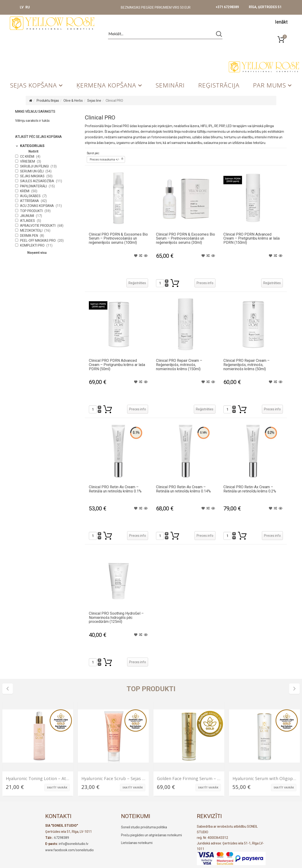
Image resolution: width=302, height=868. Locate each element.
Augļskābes (31, 196)
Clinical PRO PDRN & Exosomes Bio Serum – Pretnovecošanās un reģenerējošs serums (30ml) (186, 238)
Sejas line (94, 101)
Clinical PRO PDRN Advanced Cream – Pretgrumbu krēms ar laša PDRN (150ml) (252, 238)
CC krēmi (28, 157)
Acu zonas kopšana (37, 206)
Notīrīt (33, 151)
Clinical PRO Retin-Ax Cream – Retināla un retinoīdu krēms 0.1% (115, 489)
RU (28, 7)
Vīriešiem (28, 161)
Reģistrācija (219, 85)
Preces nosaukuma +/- (104, 160)
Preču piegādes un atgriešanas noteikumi (151, 835)
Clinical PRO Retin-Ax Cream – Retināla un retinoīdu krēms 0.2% (250, 489)
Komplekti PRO (33, 245)
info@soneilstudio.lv (74, 844)
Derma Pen (29, 236)
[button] (281, 22)
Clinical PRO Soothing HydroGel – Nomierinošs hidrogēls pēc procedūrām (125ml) (116, 617)
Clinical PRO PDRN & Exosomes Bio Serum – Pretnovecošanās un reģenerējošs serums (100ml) (118, 238)
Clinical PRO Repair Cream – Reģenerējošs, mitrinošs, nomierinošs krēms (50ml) (246, 365)
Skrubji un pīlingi (35, 166)
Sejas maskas (33, 176)
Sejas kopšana (33, 85)
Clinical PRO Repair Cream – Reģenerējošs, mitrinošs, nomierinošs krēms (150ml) (179, 365)
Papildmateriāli (34, 186)
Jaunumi (27, 216)
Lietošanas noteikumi (137, 843)
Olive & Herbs (73, 101)
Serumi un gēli (32, 171)
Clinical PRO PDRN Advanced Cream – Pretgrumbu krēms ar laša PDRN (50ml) (117, 365)
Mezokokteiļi (32, 230)
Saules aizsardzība (37, 181)
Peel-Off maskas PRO (38, 241)
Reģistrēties (137, 283)
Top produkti (32, 211)
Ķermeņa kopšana (106, 85)
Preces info (205, 283)
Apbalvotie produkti (38, 226)
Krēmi (25, 191)
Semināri (170, 85)
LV (22, 7)
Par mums (269, 85)
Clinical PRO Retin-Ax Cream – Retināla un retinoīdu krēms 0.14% (183, 489)
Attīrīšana (30, 201)
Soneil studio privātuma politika (144, 827)
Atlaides (28, 221)
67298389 (62, 838)
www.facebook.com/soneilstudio (69, 850)
